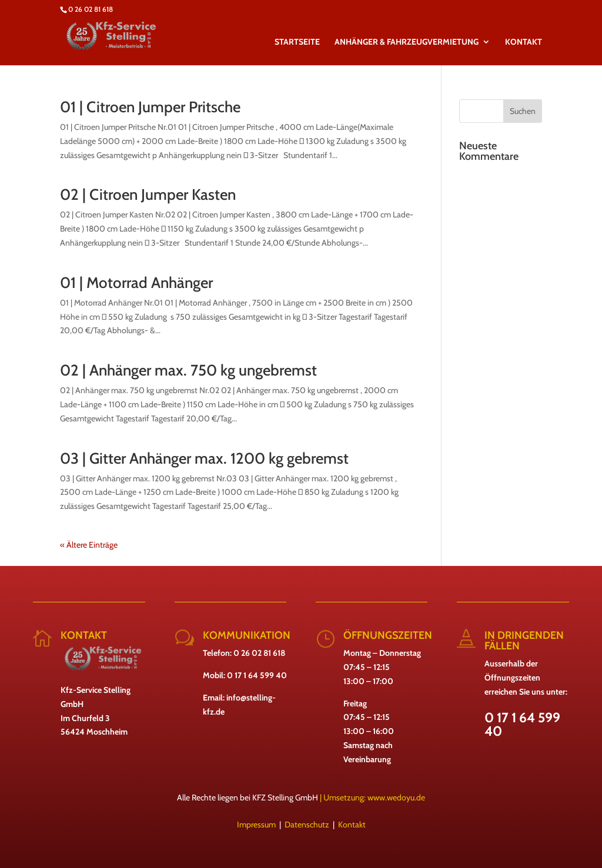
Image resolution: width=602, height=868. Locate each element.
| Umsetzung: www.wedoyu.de (372, 797)
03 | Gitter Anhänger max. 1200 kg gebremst (204, 458)
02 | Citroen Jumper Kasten (148, 195)
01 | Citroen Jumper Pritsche (150, 107)
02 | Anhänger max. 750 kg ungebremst (188, 370)
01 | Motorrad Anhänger (136, 283)
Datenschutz (307, 825)
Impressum (256, 825)
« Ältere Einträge (89, 545)
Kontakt (352, 825)
